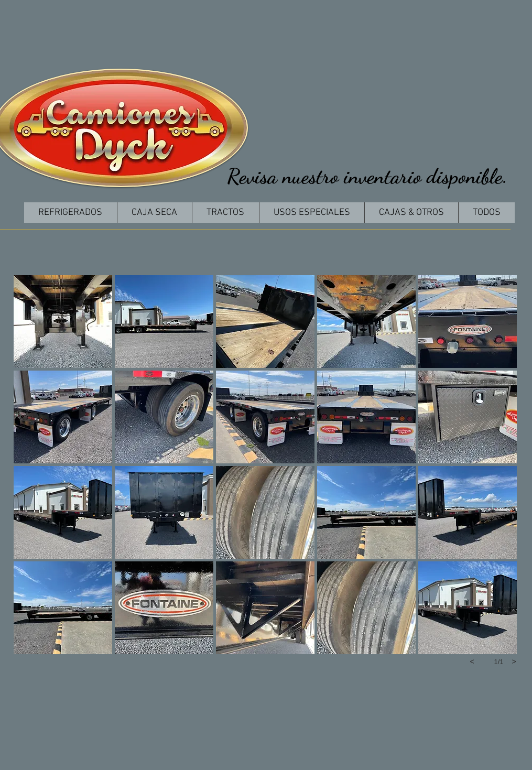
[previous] (472, 661)
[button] (63, 322)
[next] (514, 661)
